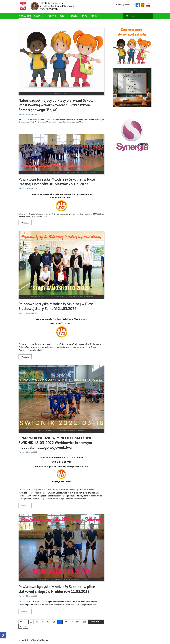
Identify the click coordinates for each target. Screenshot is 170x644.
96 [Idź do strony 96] (54, 622)
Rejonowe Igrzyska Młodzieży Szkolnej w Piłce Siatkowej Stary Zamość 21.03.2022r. (56, 306)
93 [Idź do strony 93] (37, 622)
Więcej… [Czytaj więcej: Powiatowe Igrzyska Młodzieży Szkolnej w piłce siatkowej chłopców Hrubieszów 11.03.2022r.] (25, 611)
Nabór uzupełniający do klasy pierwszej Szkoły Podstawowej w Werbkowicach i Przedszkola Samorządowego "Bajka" (56, 105)
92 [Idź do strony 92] (31, 622)
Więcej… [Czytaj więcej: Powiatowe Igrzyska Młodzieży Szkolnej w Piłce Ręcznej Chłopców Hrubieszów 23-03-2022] (25, 223)
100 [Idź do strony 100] (78, 622)
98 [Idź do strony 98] (66, 622)
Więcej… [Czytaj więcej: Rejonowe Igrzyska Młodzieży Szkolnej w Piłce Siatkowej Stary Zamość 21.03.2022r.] (25, 357)
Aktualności (25, 16)
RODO (85, 16)
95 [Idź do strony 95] (48, 622)
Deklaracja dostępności (125, 5)
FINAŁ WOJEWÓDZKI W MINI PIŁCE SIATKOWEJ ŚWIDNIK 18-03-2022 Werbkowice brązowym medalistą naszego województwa (56, 443)
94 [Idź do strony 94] (43, 622)
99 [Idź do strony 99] (72, 622)
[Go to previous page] (26, 622)
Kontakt (52, 16)
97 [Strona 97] (60, 622)
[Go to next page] (20, 626)
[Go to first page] (21, 622)
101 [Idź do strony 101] (85, 622)
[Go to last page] (25, 626)
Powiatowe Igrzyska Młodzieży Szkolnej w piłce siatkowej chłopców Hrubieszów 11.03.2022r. (57, 589)
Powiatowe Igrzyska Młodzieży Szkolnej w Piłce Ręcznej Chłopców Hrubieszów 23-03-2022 (57, 182)
